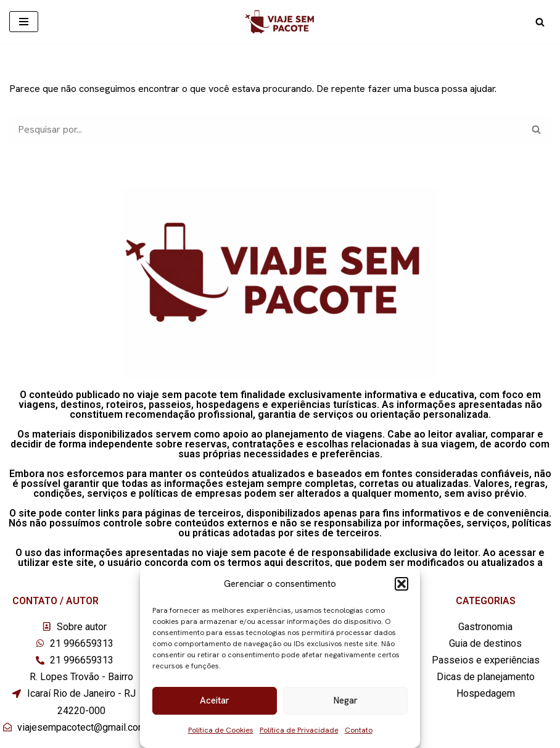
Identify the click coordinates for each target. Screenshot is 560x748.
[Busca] (540, 22)
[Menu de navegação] (24, 22)
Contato (359, 730)
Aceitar (215, 700)
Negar (346, 700)
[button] (401, 584)
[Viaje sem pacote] (280, 22)
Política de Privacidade (299, 730)
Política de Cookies (221, 730)
